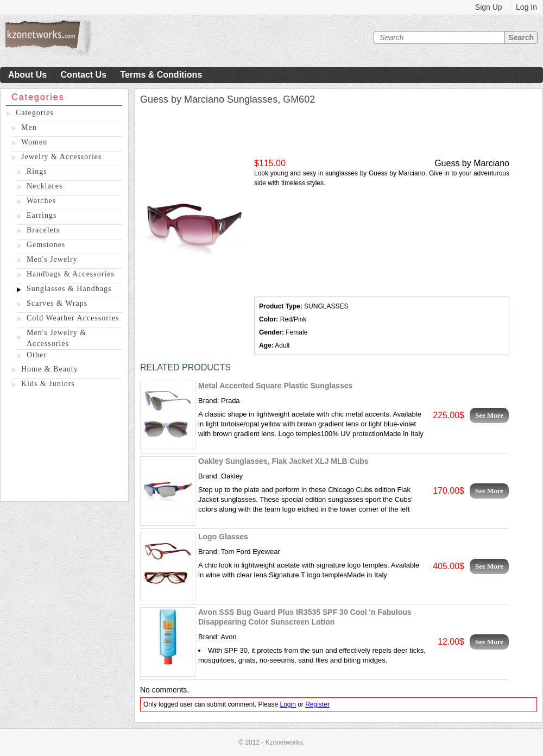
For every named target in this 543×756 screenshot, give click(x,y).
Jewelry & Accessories (62, 157)
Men (29, 127)
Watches (41, 201)
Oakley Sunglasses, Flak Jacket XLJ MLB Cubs (283, 461)
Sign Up (489, 7)
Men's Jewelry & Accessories (56, 338)
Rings (37, 171)
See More (489, 415)
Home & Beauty (50, 369)
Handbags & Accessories (71, 274)
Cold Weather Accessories (73, 318)
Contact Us (84, 75)
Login (288, 704)
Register (317, 704)
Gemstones (46, 245)
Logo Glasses (223, 537)
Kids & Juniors (48, 384)
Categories (35, 113)
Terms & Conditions (161, 75)
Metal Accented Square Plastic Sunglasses (275, 386)
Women (34, 142)
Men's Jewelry (52, 259)
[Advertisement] (64, 447)
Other (37, 355)
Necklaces (45, 186)
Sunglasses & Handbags (69, 289)
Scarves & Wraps (57, 303)
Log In (526, 7)
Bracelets (43, 230)
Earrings (42, 215)
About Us (27, 75)
